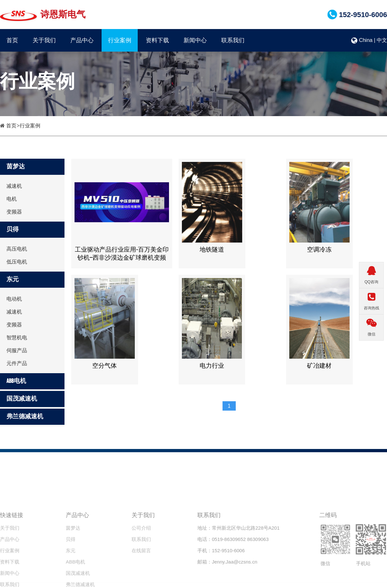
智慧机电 (17, 338)
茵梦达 (16, 167)
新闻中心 (195, 40)
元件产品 (17, 363)
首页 (12, 40)
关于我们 (44, 40)
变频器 (14, 212)
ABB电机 (16, 381)
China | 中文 (369, 40)
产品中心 (82, 40)
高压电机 (17, 249)
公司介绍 (141, 549)
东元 (13, 279)
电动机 (14, 299)
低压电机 (17, 262)
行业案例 (120, 40)
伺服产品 (17, 350)
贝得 (13, 229)
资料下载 (157, 40)
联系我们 (233, 40)
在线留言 (141, 571)
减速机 (14, 186)
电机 (12, 199)
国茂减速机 (22, 399)
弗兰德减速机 (25, 417)
